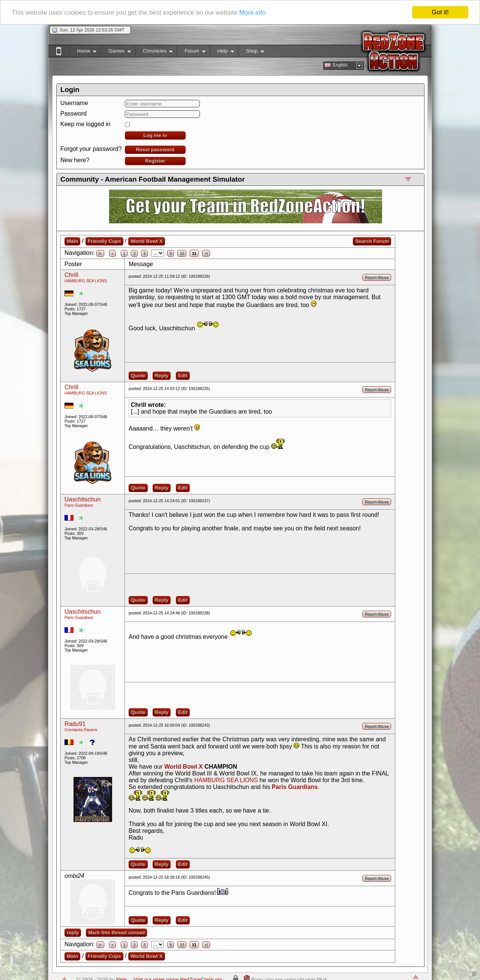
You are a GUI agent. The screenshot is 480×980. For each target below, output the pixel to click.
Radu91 (75, 724)
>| (206, 253)
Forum (191, 52)
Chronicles (154, 52)
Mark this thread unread (116, 933)
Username (74, 103)
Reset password (155, 150)
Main (72, 241)
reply (73, 933)
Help (222, 52)
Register (155, 161)
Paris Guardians (79, 505)
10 (182, 253)
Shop (251, 52)
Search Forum (372, 241)
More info (253, 13)
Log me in (155, 135)
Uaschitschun (82, 499)
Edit (183, 376)
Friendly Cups (104, 241)
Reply (162, 376)
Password (73, 114)
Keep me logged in (85, 124)
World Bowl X (147, 241)
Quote (138, 376)
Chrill (71, 275)
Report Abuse (377, 277)
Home (83, 52)
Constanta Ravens (81, 730)
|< (100, 253)
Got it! (440, 12)
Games (116, 52)
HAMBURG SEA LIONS (86, 281)
